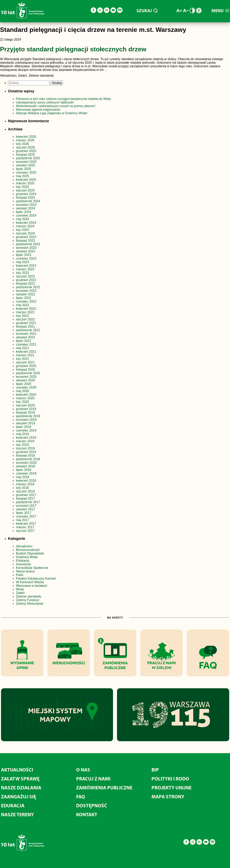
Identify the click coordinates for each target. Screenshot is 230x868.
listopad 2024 (25, 198)
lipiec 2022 (24, 298)
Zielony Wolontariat (30, 604)
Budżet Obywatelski (30, 553)
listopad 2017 (25, 498)
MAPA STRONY (168, 796)
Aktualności (24, 546)
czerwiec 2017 (26, 516)
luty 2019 (22, 445)
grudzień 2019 (26, 409)
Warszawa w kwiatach (32, 586)
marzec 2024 (25, 226)
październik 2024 (28, 201)
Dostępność (92, 805)
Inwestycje (23, 564)
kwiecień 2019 (26, 438)
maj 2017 (23, 520)
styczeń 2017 (25, 531)
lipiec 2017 (24, 513)
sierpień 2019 (26, 423)
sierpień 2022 (26, 294)
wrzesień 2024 (26, 205)
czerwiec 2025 (26, 172)
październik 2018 (28, 459)
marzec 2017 (25, 527)
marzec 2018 (25, 484)
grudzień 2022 (26, 280)
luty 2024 (22, 230)
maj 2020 (23, 391)
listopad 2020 (25, 370)
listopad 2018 (25, 455)
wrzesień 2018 (26, 463)
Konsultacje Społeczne (32, 568)
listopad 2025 (25, 155)
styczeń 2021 (25, 362)
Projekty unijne (172, 787)
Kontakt (87, 814)
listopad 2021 (25, 327)
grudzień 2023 (26, 237)
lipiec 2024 (24, 212)
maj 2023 (23, 262)
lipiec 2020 (24, 384)
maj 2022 (23, 305)
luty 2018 (22, 488)
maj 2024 (23, 219)
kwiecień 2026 (26, 137)
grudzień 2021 (26, 323)
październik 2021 (28, 330)
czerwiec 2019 (26, 430)
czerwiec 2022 (26, 301)
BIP (155, 770)
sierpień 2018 (26, 466)
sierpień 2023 (26, 251)
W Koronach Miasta (30, 582)
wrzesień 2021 (26, 334)
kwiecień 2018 (26, 481)
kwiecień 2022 (26, 309)
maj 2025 (23, 176)
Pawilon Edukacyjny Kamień (36, 579)
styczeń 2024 (25, 233)
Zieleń (20, 593)
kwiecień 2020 (26, 395)
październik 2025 (28, 158)
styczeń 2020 (25, 405)
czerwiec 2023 (26, 258)
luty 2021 (22, 359)
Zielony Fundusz (28, 600)
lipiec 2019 (24, 427)
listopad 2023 (25, 241)
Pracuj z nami (93, 779)
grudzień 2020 (26, 366)
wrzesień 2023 (26, 248)
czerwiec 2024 (26, 215)
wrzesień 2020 (26, 377)
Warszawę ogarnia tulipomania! (38, 110)
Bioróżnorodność (28, 550)
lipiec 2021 (24, 341)
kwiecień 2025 (26, 180)
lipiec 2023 (24, 255)
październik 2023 (28, 244)
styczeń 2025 (25, 190)
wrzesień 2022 (26, 291)
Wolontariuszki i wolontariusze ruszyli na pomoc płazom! (56, 106)
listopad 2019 (25, 413)
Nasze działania (21, 787)
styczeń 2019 (25, 448)
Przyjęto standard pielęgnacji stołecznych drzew (73, 49)
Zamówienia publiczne (104, 787)
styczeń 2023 (25, 276)
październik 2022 (28, 287)
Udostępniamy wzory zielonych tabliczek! (45, 102)
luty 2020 (22, 402)
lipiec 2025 (24, 169)
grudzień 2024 (26, 194)
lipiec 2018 (24, 470)
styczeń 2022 (25, 319)
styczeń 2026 (25, 147)
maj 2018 (23, 477)
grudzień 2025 (26, 151)
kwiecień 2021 (26, 352)
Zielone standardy (29, 596)
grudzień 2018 (26, 452)
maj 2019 (23, 434)
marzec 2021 (25, 355)
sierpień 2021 (26, 337)
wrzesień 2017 (26, 506)
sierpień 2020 (26, 380)
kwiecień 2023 (26, 266)
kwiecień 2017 (26, 524)
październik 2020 (28, 373)
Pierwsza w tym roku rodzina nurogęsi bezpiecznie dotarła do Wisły (63, 99)
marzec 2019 (25, 441)
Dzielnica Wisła (27, 557)
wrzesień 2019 (26, 420)
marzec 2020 (25, 398)
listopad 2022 (25, 284)
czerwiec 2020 (26, 387)
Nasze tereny (25, 571)
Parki (20, 575)
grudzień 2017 (26, 495)
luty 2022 (22, 316)
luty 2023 (22, 273)
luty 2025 (22, 187)
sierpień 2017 (26, 509)
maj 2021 (23, 348)
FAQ (81, 796)
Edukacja (23, 561)
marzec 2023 (25, 269)
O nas (83, 770)
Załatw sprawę (20, 779)
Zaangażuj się (19, 796)
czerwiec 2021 (26, 344)
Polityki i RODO (170, 779)
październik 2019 (28, 416)
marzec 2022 (25, 312)
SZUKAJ (147, 11)
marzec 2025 (25, 183)
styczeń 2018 (25, 491)
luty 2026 (22, 144)
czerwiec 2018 (26, 473)
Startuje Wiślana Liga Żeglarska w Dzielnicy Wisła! (52, 113)
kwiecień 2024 (26, 223)
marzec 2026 (25, 140)
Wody (20, 589)
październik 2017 (28, 502)
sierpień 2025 (26, 165)
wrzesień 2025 (26, 162)
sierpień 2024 (26, 208)
